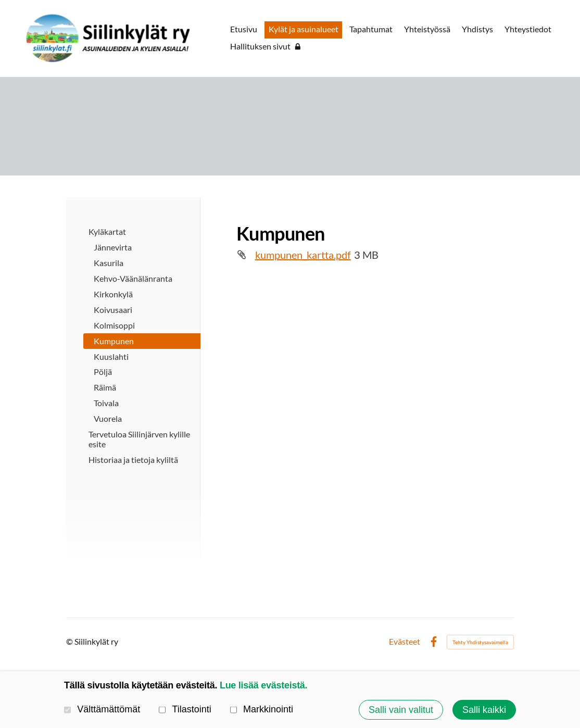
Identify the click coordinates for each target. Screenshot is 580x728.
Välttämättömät (102, 710)
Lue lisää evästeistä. (263, 685)
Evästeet (405, 642)
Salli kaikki (484, 710)
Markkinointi (262, 710)
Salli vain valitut (401, 710)
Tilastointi (185, 710)
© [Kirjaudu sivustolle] (70, 642)
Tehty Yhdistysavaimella (480, 642)
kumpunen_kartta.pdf (303, 255)
